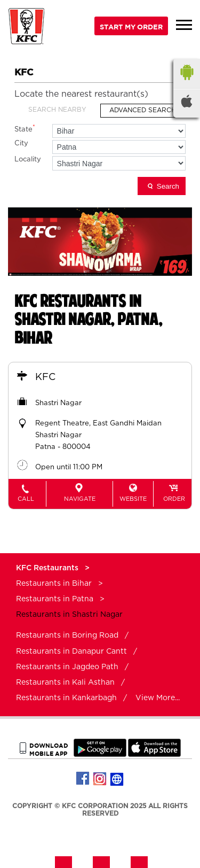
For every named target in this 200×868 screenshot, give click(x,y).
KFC (45, 377)
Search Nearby (57, 110)
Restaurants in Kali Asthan (65, 683)
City (21, 144)
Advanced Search (143, 110)
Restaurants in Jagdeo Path (67, 667)
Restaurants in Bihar (54, 584)
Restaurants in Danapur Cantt (71, 652)
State (25, 129)
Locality (28, 160)
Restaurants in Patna (55, 599)
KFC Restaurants (48, 568)
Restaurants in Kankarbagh (66, 698)
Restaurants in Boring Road (67, 635)
